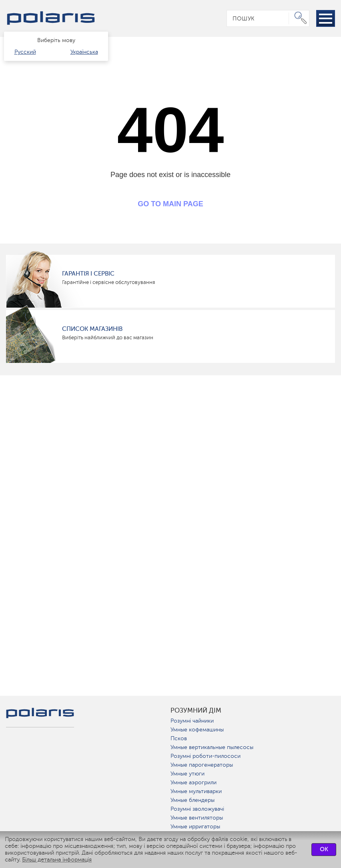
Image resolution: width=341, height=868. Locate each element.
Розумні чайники (192, 721)
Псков (179, 738)
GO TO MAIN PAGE (170, 204)
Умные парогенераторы (202, 765)
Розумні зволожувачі (197, 809)
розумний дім (196, 711)
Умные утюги (188, 774)
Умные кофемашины (197, 730)
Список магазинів (92, 329)
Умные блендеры (193, 800)
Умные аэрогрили (194, 782)
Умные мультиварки (196, 791)
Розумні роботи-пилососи (206, 756)
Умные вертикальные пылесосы (212, 747)
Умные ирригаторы (195, 827)
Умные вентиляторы (197, 818)
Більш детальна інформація (57, 860)
